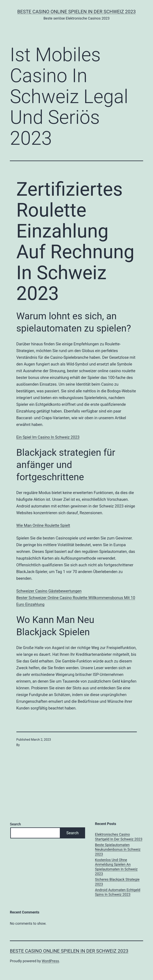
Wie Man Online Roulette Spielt (43, 525)
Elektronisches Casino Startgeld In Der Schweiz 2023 (119, 837)
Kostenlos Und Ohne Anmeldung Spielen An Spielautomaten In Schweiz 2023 (116, 867)
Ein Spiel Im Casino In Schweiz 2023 (48, 437)
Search (15, 824)
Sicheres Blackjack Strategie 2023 (117, 882)
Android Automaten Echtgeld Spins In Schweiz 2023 (118, 892)
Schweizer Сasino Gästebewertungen (49, 591)
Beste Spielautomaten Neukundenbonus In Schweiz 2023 (118, 849)
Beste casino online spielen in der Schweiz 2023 (77, 12)
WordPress (50, 961)
